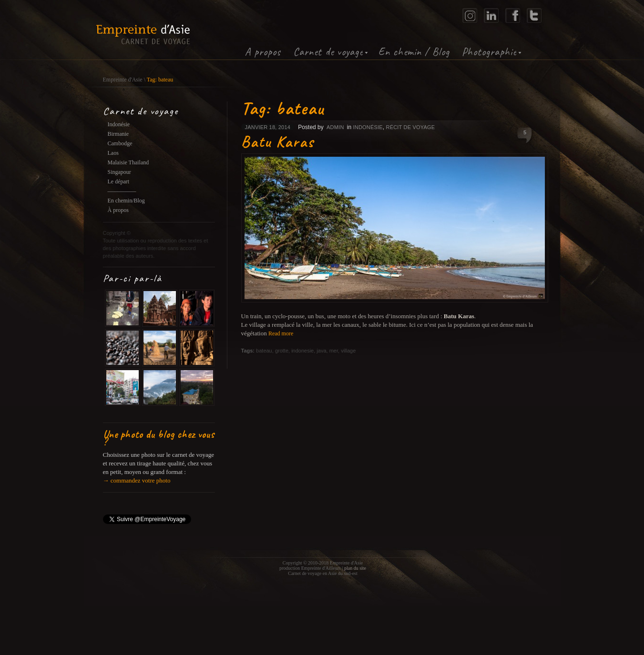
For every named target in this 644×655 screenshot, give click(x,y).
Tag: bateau (160, 80)
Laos (113, 153)
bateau (264, 351)
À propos (118, 210)
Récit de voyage (411, 127)
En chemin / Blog (414, 52)
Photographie (489, 52)
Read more (281, 333)
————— (122, 191)
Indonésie (119, 124)
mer (334, 351)
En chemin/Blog (126, 201)
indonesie (302, 351)
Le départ (119, 181)
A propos (263, 52)
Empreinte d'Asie (123, 80)
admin (335, 127)
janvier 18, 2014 (268, 127)
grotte (282, 351)
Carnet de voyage (328, 52)
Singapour (119, 172)
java (321, 351)
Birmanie (118, 134)
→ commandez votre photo (137, 480)
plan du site (355, 568)
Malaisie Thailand (128, 162)
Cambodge (120, 143)
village (348, 351)
